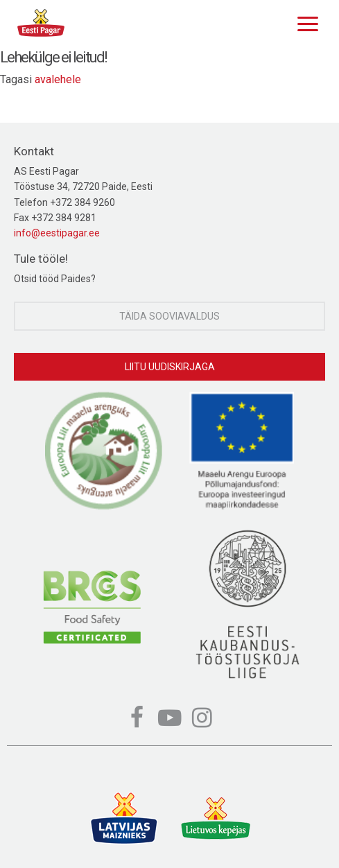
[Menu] (304, 22)
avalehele (58, 79)
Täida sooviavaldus (169, 316)
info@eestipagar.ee (57, 233)
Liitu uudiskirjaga (170, 367)
